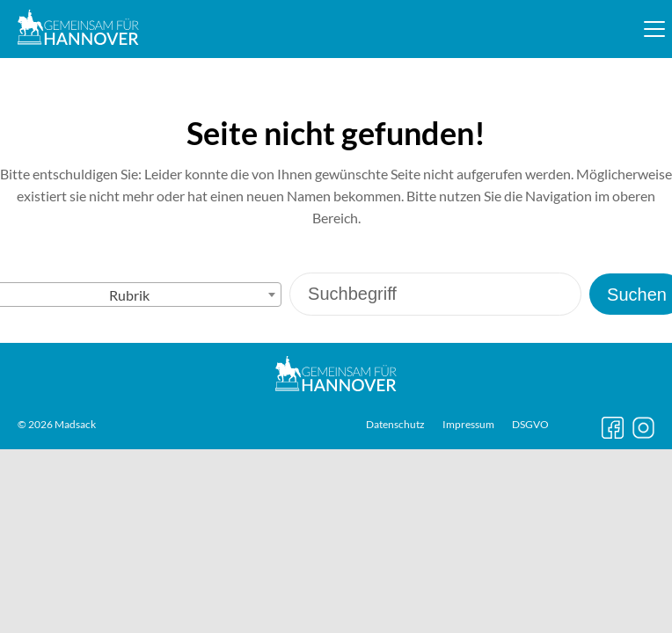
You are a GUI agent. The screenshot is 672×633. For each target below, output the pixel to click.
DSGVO (530, 425)
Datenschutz (395, 425)
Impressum (468, 425)
